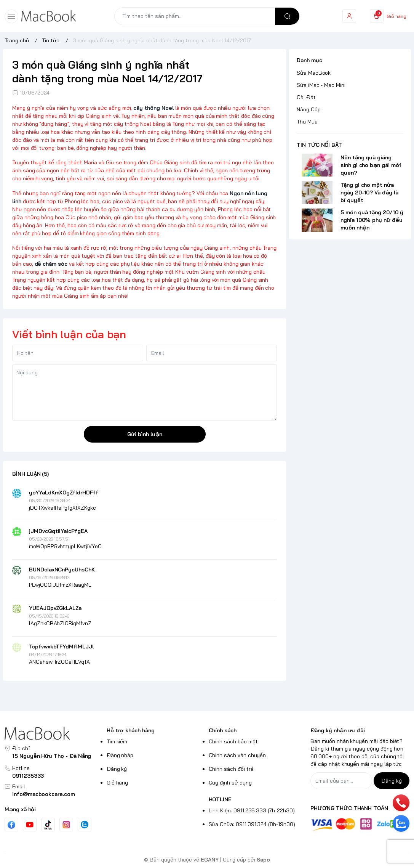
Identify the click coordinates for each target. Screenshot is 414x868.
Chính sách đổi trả (231, 769)
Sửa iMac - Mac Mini (321, 85)
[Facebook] (11, 825)
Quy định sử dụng (230, 783)
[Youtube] (30, 825)
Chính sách (223, 730)
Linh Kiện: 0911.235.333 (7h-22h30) (252, 810)
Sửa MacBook (314, 73)
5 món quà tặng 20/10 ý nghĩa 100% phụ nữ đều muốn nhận (372, 220)
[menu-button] (11, 16)
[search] (287, 16)
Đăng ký (117, 769)
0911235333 (28, 776)
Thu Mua (307, 122)
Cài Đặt (306, 97)
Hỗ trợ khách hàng (131, 730)
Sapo (263, 860)
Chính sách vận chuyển (237, 755)
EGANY (210, 860)
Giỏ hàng (117, 783)
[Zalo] (85, 825)
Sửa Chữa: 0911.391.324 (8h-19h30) (252, 824)
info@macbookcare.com (44, 794)
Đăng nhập (120, 755)
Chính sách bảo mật (233, 741)
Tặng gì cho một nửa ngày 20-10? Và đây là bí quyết (369, 193)
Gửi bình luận (145, 434)
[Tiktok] (48, 825)
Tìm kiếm (117, 741)
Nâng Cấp (309, 109)
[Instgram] (66, 825)
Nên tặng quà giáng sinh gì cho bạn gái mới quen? (371, 165)
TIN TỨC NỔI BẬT (319, 145)
